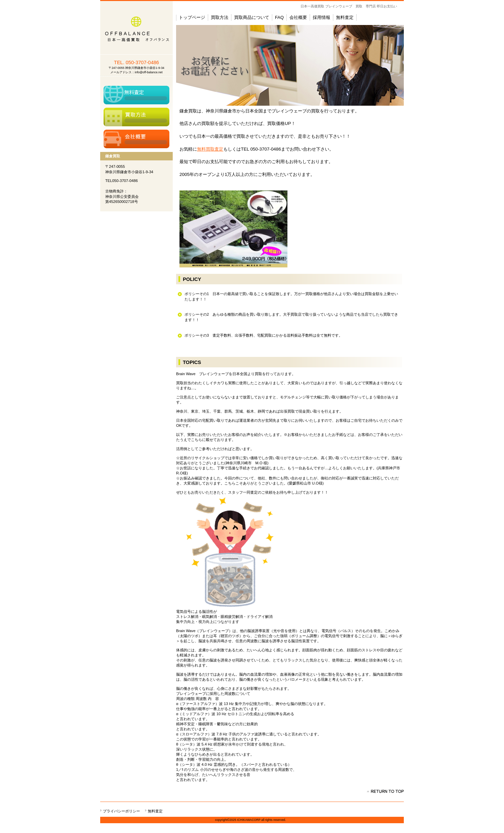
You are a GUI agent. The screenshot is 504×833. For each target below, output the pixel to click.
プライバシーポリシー (121, 811)
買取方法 (136, 117)
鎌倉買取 (136, 28)
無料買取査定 (210, 149)
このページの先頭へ (385, 791)
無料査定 (136, 95)
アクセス (136, 139)
